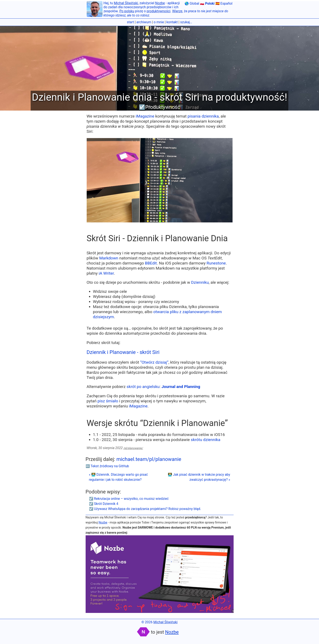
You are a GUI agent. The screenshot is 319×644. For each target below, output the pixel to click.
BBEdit (151, 263)
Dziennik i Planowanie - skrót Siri (123, 352)
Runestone (216, 263)
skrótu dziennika (206, 440)
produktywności (159, 11)
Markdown (109, 258)
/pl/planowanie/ (133, 448)
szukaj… (186, 22)
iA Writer (106, 273)
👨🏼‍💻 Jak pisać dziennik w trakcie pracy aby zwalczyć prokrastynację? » (199, 477)
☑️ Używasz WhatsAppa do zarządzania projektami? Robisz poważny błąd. (145, 509)
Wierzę (177, 11)
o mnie (159, 22)
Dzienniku (200, 282)
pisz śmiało (108, 401)
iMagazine (145, 116)
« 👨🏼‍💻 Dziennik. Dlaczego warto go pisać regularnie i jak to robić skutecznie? (118, 477)
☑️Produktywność (159, 107)
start (130, 22)
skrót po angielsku (143, 387)
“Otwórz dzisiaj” (154, 362)
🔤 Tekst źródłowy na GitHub (107, 466)
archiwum (144, 22)
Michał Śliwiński (126, 3)
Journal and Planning (181, 387)
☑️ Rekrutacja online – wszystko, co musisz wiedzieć (129, 499)
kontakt (172, 22)
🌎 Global (192, 3)
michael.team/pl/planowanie (149, 459)
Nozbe (160, 3)
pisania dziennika (203, 116)
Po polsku (127, 11)
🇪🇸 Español (224, 3)
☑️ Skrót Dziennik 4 (104, 504)
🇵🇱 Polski (207, 3)
